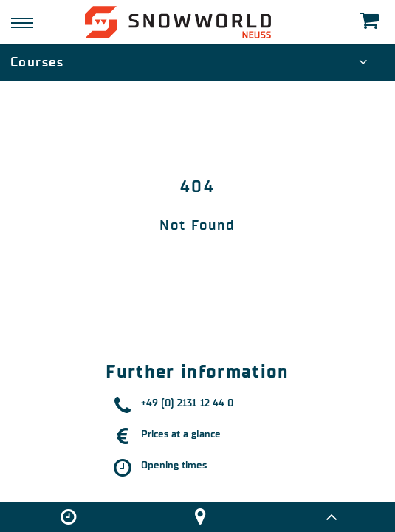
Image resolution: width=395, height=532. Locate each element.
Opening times (174, 465)
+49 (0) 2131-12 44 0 (187, 403)
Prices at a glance (181, 434)
